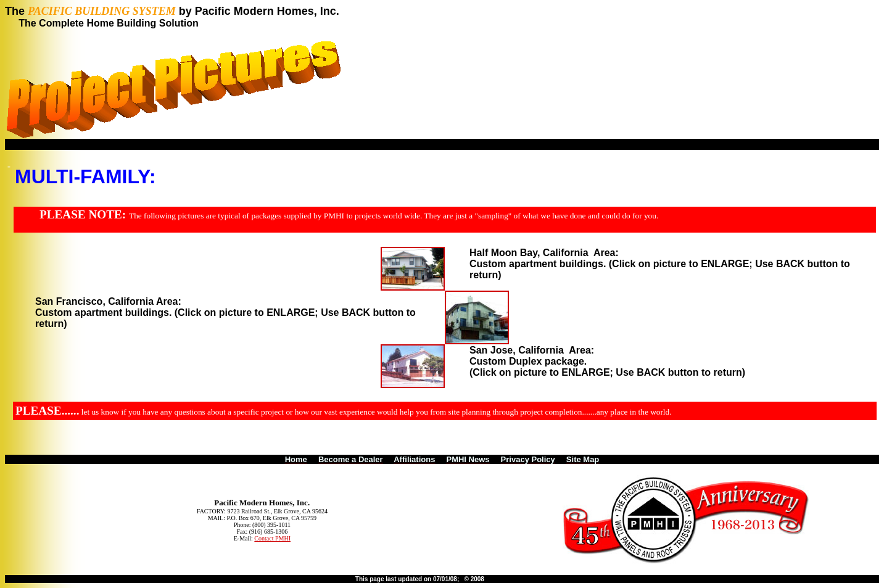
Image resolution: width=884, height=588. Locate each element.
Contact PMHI (272, 538)
